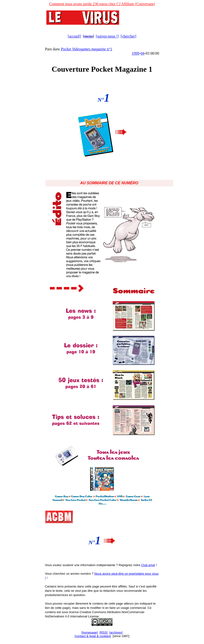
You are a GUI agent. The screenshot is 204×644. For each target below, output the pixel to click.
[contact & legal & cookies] (93, 636)
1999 (136, 53)
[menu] (88, 36)
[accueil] (74, 36)
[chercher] (128, 36)
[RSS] (104, 632)
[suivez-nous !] (107, 36)
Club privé (148, 565)
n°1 (87, 49)
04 (142, 53)
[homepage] (90, 632)
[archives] (116, 632)
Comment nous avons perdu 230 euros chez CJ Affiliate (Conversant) (102, 4)
